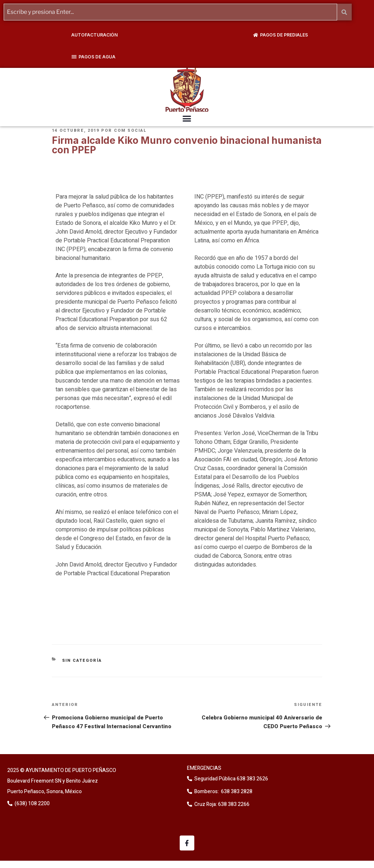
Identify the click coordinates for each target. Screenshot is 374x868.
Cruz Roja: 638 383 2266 (222, 804)
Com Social (130, 130)
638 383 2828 (236, 792)
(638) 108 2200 (32, 804)
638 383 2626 (252, 779)
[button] (187, 119)
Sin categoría (82, 660)
